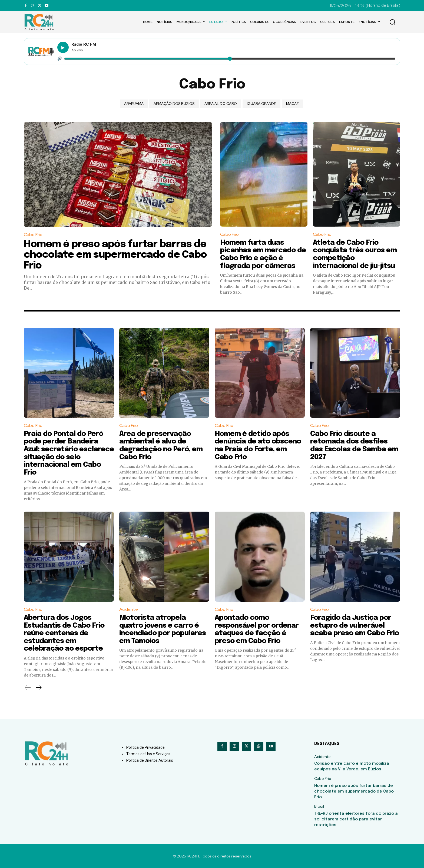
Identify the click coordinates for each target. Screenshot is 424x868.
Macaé (292, 104)
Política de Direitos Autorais (150, 760)
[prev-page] (28, 688)
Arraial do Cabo (221, 104)
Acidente (129, 609)
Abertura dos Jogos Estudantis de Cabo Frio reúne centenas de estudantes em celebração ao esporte (64, 633)
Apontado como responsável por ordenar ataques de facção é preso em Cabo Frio (257, 629)
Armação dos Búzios (174, 104)
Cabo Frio (33, 235)
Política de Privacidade (145, 747)
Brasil (319, 806)
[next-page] (38, 688)
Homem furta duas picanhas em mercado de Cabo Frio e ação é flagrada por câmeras (263, 254)
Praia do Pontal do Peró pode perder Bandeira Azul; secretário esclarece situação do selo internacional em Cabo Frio (69, 453)
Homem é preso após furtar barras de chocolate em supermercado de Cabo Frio (115, 255)
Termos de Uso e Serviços (148, 754)
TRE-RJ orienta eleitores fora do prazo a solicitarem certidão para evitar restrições (356, 819)
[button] (392, 22)
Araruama (134, 104)
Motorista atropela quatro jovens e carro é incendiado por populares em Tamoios (163, 629)
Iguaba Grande (261, 104)
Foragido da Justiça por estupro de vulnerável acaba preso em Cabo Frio (355, 625)
